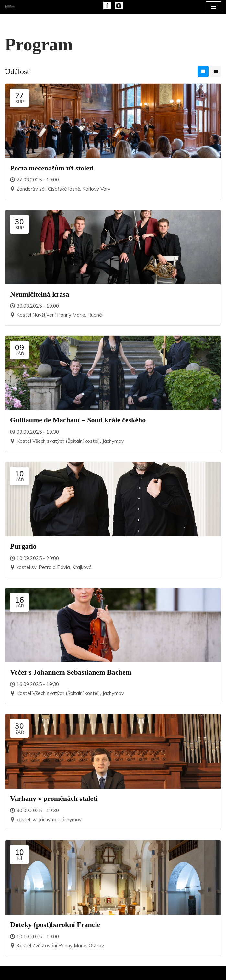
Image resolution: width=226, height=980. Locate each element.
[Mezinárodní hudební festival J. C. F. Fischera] (10, 7)
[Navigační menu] (214, 7)
